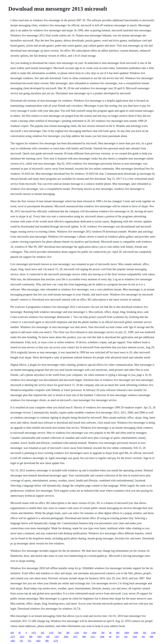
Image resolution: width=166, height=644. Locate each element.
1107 (57, 637)
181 (143, 637)
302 (144, 633)
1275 (13, 637)
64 (110, 637)
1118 (51, 633)
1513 (93, 637)
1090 (136, 633)
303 (42, 633)
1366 (102, 637)
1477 (75, 637)
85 (20, 633)
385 (68, 633)
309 (31, 637)
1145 (77, 633)
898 (151, 637)
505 (60, 633)
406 (47, 641)
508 (84, 637)
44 (110, 633)
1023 (22, 637)
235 (21, 641)
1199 (153, 633)
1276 (56, 641)
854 (85, 633)
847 (48, 637)
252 (30, 641)
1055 (39, 637)
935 (126, 637)
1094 (94, 633)
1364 (135, 637)
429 (12, 633)
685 (118, 633)
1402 (13, 641)
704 (103, 633)
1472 (34, 633)
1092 (66, 637)
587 (118, 637)
